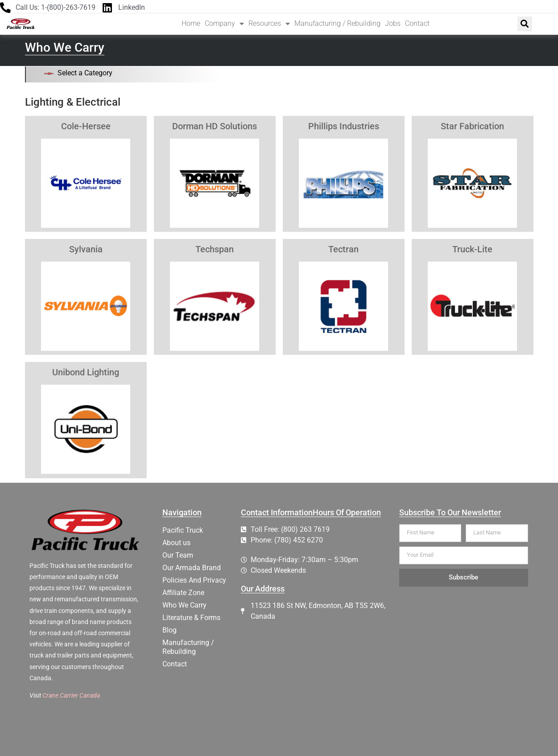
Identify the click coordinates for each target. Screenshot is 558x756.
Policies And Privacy (194, 580)
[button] (525, 24)
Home (191, 23)
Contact (417, 23)
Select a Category (85, 73)
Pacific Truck (183, 530)
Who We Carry (184, 605)
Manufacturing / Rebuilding (337, 23)
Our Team (178, 555)
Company (224, 24)
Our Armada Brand (192, 568)
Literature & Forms (191, 618)
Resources (269, 24)
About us (176, 543)
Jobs (393, 23)
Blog (169, 630)
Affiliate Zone (183, 593)
